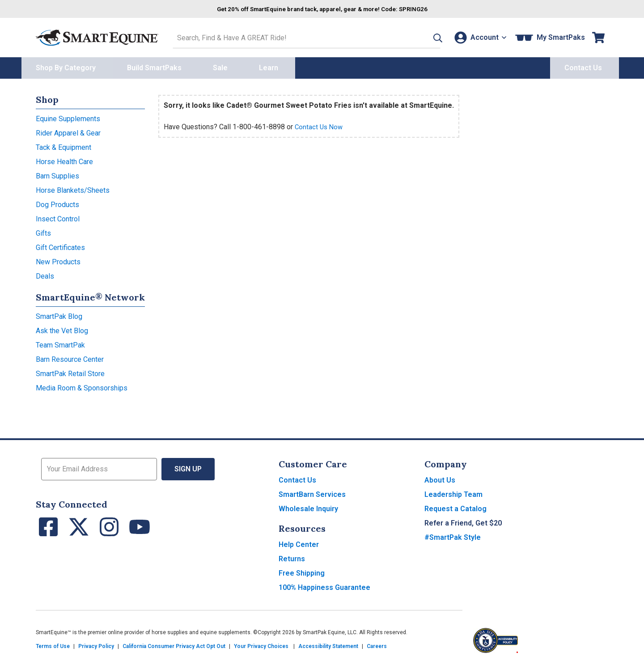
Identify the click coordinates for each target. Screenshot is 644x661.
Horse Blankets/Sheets (73, 188)
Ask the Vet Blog (62, 328)
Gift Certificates (60, 245)
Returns (292, 557)
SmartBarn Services (312, 492)
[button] (424, 36)
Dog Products (57, 202)
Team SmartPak (60, 343)
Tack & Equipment (64, 145)
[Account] (478, 36)
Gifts (43, 231)
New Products (58, 260)
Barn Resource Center (70, 357)
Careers (377, 644)
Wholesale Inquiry (308, 506)
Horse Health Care (64, 159)
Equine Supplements (68, 117)
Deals (45, 274)
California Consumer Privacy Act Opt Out (174, 644)
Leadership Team (453, 492)
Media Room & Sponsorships (82, 386)
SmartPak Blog (59, 314)
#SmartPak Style (453, 535)
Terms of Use (53, 644)
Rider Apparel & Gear (68, 131)
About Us (440, 478)
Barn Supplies (57, 174)
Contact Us (297, 478)
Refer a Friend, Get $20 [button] (463, 521)
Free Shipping (302, 571)
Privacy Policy (96, 644)
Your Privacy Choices (261, 644)
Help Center (299, 542)
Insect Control (58, 217)
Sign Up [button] (188, 467)
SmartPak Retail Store (70, 371)
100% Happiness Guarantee (324, 585)
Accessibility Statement (328, 644)
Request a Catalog (455, 506)
